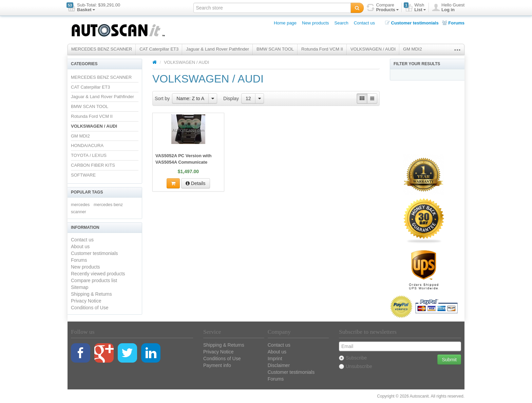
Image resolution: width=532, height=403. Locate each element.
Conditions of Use (90, 308)
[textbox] (272, 8)
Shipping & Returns (91, 294)
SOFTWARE (83, 175)
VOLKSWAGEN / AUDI (373, 49)
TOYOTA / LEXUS (89, 155)
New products (315, 23)
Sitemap (80, 287)
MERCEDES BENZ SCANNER (102, 49)
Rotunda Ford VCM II (322, 49)
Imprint (275, 359)
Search (341, 23)
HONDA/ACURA (87, 145)
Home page (285, 23)
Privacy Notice (86, 301)
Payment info (217, 365)
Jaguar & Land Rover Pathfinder (217, 49)
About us (80, 246)
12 (248, 98)
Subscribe (353, 358)
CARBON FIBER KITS (93, 165)
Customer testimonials (412, 23)
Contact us (364, 23)
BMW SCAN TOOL (275, 49)
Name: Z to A (190, 98)
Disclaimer (279, 365)
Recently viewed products (98, 274)
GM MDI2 (413, 49)
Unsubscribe (356, 366)
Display (231, 98)
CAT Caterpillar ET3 (159, 49)
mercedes (80, 205)
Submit (449, 360)
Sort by (162, 98)
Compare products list (94, 280)
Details (196, 183)
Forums (453, 23)
